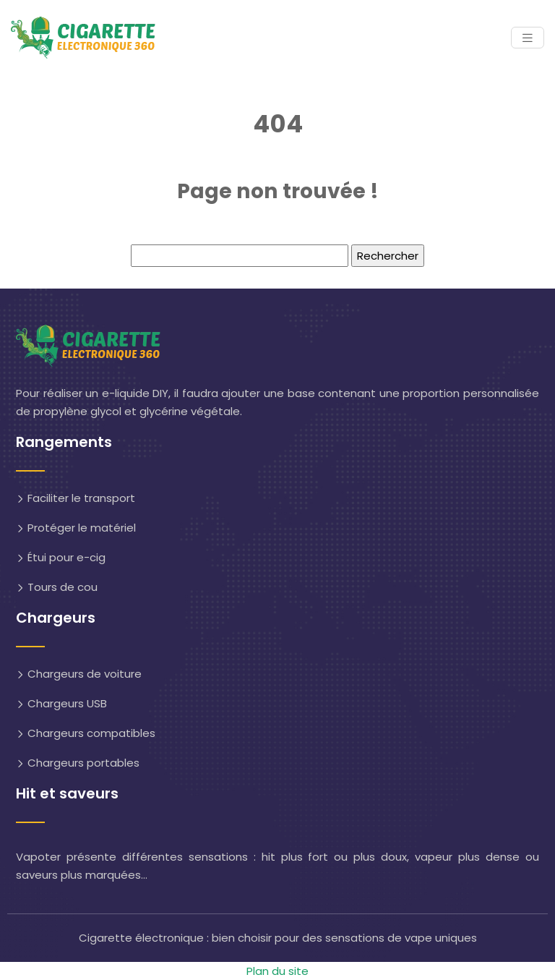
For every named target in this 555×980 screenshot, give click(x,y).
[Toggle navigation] (528, 38)
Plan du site (277, 971)
